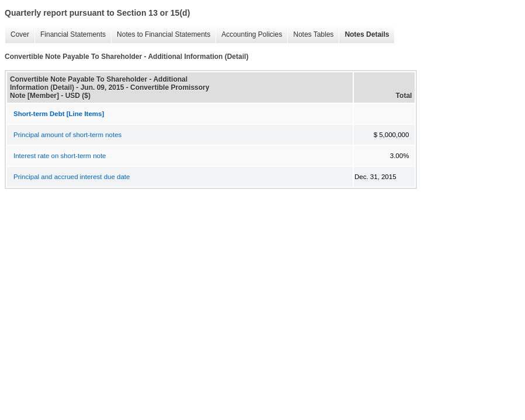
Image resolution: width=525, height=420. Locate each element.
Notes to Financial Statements (161, 35)
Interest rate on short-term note (60, 156)
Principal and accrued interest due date (72, 177)
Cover (17, 35)
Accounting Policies (249, 35)
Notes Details (364, 35)
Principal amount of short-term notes (67, 135)
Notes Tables (310, 35)
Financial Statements (70, 35)
